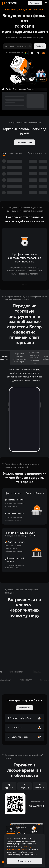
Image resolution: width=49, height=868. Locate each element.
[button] (41, 76)
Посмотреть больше (35, 493)
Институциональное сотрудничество (20, 536)
